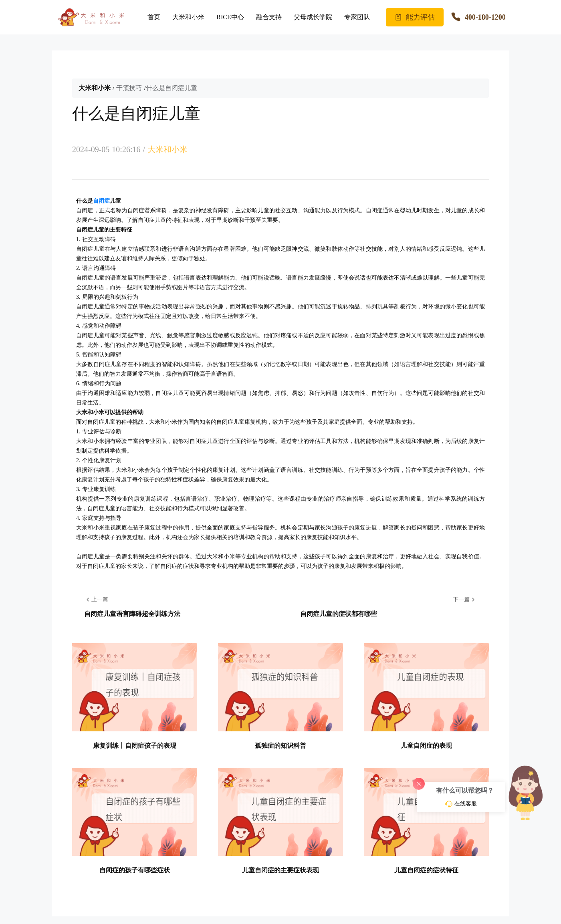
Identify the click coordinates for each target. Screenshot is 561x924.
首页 (154, 17)
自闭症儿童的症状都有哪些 (339, 614)
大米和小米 (188, 17)
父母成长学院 (313, 17)
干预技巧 (129, 88)
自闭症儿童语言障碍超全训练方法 (132, 614)
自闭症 (101, 201)
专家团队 (357, 17)
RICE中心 (230, 17)
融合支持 (269, 17)
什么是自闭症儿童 (172, 88)
